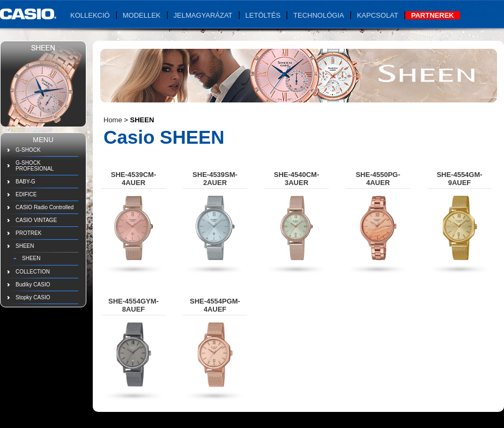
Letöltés (263, 15)
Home (113, 120)
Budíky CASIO (33, 285)
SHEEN (25, 246)
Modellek (142, 15)
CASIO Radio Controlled (45, 207)
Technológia (319, 15)
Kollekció (90, 15)
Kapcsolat (378, 15)
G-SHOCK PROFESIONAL (35, 166)
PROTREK (28, 233)
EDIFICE (26, 194)
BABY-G (25, 182)
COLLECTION (33, 272)
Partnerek (433, 15)
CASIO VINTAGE (36, 220)
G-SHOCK (28, 150)
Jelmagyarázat (203, 15)
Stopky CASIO (33, 297)
